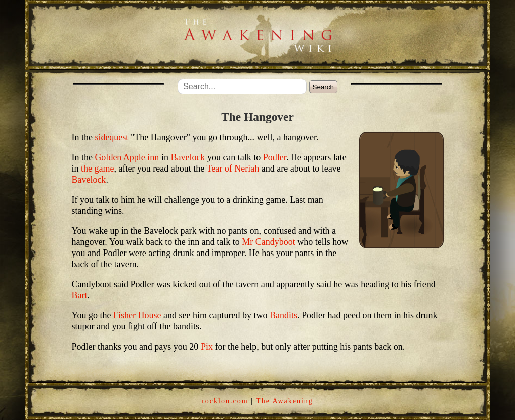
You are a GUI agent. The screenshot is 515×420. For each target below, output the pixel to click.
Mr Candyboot (269, 242)
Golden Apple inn (127, 157)
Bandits (283, 315)
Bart (79, 295)
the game (97, 169)
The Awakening (285, 401)
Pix (207, 347)
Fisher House (137, 315)
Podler (275, 157)
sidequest (111, 137)
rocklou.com (225, 401)
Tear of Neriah (233, 169)
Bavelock (188, 157)
